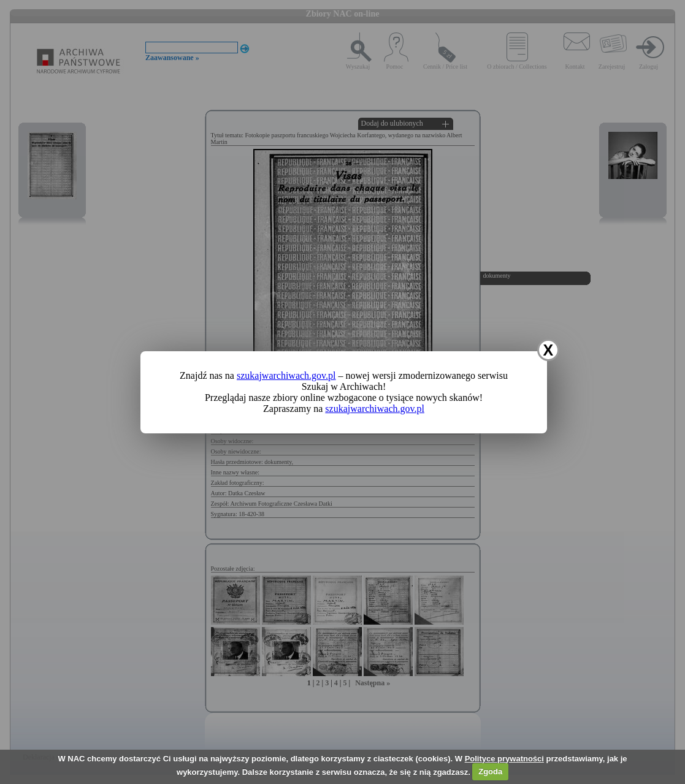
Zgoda (490, 771)
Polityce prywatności (504, 759)
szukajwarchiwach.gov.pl (286, 375)
